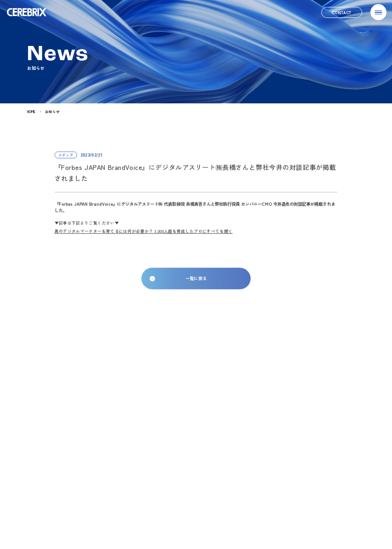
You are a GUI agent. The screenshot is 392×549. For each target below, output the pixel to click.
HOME (31, 112)
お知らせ (52, 112)
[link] (342, 13)
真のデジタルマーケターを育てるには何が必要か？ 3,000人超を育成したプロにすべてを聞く (144, 234)
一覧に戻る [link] (196, 282)
